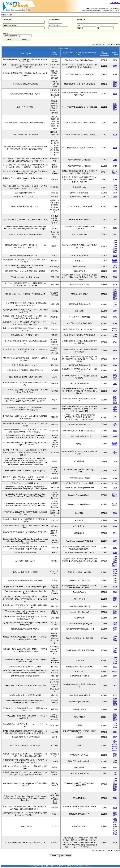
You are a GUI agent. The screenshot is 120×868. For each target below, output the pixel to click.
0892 (115, 370)
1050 (115, 180)
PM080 (115, 671)
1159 (115, 587)
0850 (115, 248)
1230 (115, 351)
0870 (115, 317)
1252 (115, 403)
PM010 (115, 329)
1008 (115, 82)
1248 (115, 299)
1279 (115, 108)
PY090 (115, 171)
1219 (115, 808)
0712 (115, 533)
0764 (115, 304)
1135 (115, 397)
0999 (115, 297)
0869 (115, 541)
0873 (115, 686)
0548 (115, 206)
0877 (115, 782)
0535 (115, 819)
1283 (115, 431)
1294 (115, 342)
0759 (115, 488)
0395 (115, 185)
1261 (115, 667)
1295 (115, 478)
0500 (115, 241)
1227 (115, 106)
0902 (115, 638)
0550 (115, 242)
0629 (115, 821)
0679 (115, 187)
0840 (115, 780)
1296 (115, 323)
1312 (115, 94)
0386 (115, 311)
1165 (115, 826)
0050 (115, 193)
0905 (115, 293)
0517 (115, 302)
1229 (115, 571)
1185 (115, 228)
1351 (115, 575)
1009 (115, 84)
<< (93, 45)
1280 (115, 834)
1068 (115, 471)
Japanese (115, 3)
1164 (115, 104)
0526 (115, 60)
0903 (115, 66)
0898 (115, 513)
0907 (115, 220)
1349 (115, 110)
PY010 (115, 330)
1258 (115, 74)
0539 (115, 636)
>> (109, 45)
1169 (115, 569)
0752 (115, 289)
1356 (115, 436)
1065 (115, 784)
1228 (115, 830)
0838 (115, 760)
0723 (115, 160)
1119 (115, 267)
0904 (115, 291)
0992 (115, 295)
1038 (115, 553)
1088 (115, 699)
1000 (115, 252)
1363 (115, 365)
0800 (115, 246)
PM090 (115, 173)
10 (105, 45)
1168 (115, 786)
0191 (115, 375)
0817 (115, 306)
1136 (115, 399)
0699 (115, 778)
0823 (115, 189)
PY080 (115, 483)
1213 (115, 256)
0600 (115, 244)
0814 (115, 266)
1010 (115, 86)
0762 (115, 579)
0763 (115, 581)
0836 (115, 197)
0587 (115, 235)
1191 (115, 401)
